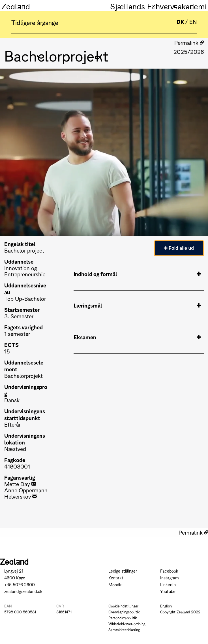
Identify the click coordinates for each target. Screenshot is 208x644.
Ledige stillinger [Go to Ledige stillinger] (123, 571)
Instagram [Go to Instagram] (170, 578)
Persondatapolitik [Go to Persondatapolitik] (123, 618)
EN (193, 21)
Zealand (16, 6)
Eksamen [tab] (137, 337)
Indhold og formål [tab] (137, 274)
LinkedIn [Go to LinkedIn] (168, 584)
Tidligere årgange (35, 22)
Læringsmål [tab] (137, 305)
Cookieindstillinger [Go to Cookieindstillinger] (123, 606)
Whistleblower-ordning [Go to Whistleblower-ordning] (127, 624)
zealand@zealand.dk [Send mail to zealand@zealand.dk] (23, 591)
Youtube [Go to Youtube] (168, 591)
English (166, 606)
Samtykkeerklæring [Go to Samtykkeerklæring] (124, 630)
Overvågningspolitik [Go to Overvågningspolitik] (124, 612)
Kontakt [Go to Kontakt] (116, 578)
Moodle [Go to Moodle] (115, 584)
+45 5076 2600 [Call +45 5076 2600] (20, 584)
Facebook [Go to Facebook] (169, 571)
